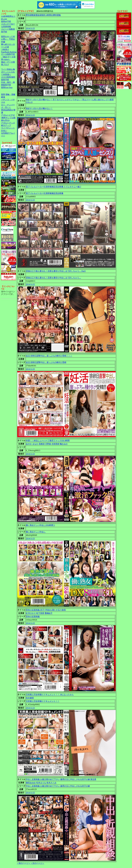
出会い (4, 131)
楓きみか (64, 444)
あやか (29, 444)
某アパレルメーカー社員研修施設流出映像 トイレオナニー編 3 (53, 187)
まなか (35, 444)
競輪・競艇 (10, 94)
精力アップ (6, 125)
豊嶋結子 (49, 613)
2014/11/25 (30, 28)
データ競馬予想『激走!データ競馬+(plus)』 (8, 57)
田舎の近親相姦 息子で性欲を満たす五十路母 (46, 610)
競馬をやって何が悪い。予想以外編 (8, 39)
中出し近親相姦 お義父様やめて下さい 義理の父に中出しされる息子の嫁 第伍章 (61, 779)
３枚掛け (5, 49)
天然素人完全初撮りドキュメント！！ (43, 701)
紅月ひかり (31, 613)
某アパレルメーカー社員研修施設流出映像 (45, 193)
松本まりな (41, 783)
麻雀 (3, 97)
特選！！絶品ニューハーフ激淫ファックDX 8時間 (48, 441)
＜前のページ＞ (24, 863)
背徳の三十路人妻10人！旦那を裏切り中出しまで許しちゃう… (53, 278)
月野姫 (48, 444)
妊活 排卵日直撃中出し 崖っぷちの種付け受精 (46, 362)
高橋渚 (42, 444)
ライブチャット (8, 128)
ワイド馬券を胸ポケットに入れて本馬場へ (8, 72)
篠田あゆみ (31, 783)
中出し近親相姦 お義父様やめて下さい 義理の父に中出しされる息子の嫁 (58, 786)
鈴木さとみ (51, 783)
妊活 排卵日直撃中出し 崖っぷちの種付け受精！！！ (49, 356)
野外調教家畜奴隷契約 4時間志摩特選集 (43, 15)
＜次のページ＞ (37, 863)
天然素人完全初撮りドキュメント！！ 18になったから (50, 695)
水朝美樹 (55, 444)
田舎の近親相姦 (33, 616)
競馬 (3, 94)
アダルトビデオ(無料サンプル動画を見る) (8, 118)
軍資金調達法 (7, 110)
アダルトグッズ (8, 123)
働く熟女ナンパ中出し (36, 532)
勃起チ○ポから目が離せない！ (39, 108)
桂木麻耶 (30, 698)
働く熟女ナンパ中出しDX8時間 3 (40, 525)
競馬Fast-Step (7, 87)
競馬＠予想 (6, 21)
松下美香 (40, 613)
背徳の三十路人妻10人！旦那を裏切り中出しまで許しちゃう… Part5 (56, 271)
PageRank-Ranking (9, 52)
